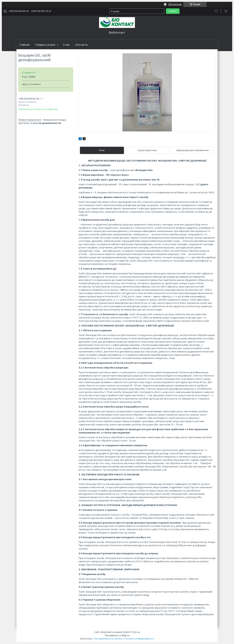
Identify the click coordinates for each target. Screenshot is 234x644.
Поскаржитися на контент (108, 639)
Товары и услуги (45, 45)
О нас (66, 45)
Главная (24, 45)
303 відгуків (175, 4)
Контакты (81, 45)
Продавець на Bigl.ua (117, 635)
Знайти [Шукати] (173, 11)
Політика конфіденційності (139, 639)
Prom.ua (135, 632)
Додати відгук (217, 11)
